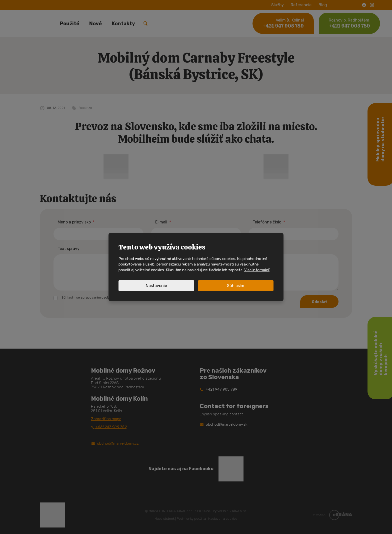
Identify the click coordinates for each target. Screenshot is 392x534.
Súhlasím (236, 286)
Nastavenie (156, 286)
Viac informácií (257, 270)
